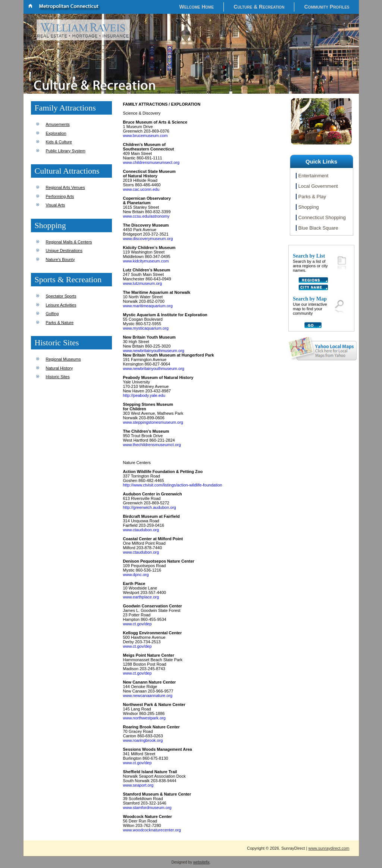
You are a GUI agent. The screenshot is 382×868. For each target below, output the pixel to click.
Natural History (60, 368)
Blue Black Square (318, 228)
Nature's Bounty (60, 259)
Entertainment (314, 176)
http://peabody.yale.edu (144, 395)
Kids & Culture (59, 142)
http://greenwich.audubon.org (150, 507)
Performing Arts (60, 196)
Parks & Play (312, 197)
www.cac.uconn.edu (141, 189)
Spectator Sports (61, 296)
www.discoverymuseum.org (148, 239)
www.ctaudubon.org (141, 530)
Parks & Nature (60, 323)
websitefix (201, 862)
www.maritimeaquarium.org (148, 306)
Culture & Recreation (259, 7)
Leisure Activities (61, 305)
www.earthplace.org (141, 597)
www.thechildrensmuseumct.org (152, 445)
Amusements (58, 124)
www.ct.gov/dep (137, 624)
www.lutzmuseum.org (143, 283)
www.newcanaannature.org (148, 696)
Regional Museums (63, 359)
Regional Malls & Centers (69, 242)
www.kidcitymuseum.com (146, 261)
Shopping (309, 207)
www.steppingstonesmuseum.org (153, 422)
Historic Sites (58, 377)
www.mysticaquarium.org (146, 328)
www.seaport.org (138, 785)
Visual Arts (56, 205)
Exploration (56, 133)
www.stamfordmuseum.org (147, 808)
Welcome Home (197, 7)
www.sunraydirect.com (329, 848)
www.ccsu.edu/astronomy (146, 216)
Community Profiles (327, 7)
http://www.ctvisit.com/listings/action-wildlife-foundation (173, 485)
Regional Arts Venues (65, 187)
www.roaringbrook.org (143, 740)
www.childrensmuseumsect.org (151, 162)
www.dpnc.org (136, 575)
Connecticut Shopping (322, 217)
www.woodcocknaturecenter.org (152, 830)
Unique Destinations (64, 251)
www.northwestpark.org (144, 718)
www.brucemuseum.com (145, 136)
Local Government (318, 186)
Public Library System (66, 151)
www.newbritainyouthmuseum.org (154, 351)
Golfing (52, 314)
